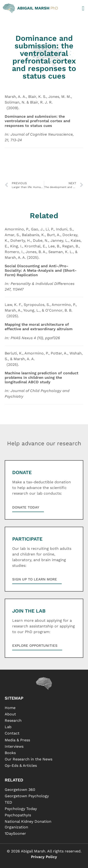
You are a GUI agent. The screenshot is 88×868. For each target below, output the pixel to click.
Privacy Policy (44, 857)
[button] (83, 8)
